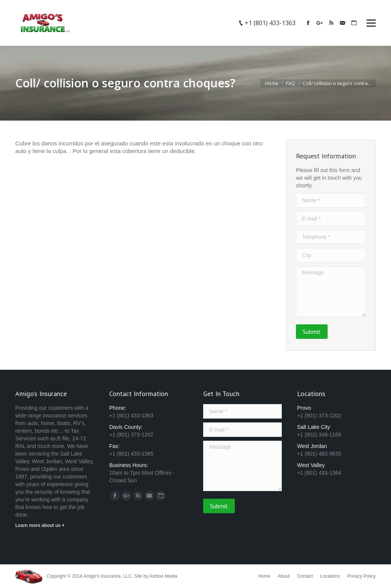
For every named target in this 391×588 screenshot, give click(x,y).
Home (272, 83)
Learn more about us (38, 525)
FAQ (291, 83)
